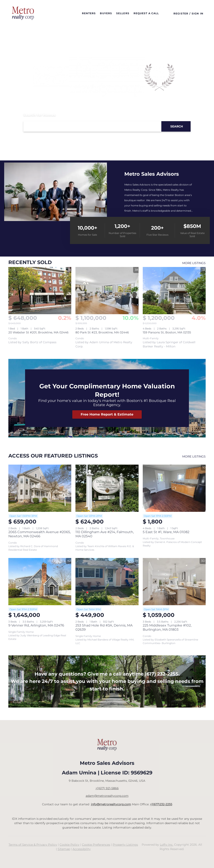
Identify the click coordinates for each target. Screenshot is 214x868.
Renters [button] (89, 13)
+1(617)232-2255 (161, 804)
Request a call (146, 13)
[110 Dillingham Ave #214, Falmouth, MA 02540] (107, 488)
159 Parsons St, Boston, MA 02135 (167, 332)
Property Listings (125, 845)
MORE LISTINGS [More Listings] (194, 456)
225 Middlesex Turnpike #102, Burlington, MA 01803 (167, 627)
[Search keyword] (92, 126)
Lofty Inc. (167, 845)
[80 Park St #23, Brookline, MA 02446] (107, 291)
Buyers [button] (106, 13)
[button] (25, 13)
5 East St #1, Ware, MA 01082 (166, 532)
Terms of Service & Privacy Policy (33, 845)
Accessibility (82, 849)
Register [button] (181, 13)
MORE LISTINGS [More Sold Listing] (194, 263)
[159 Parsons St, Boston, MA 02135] (174, 291)
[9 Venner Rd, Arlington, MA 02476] (40, 582)
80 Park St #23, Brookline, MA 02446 (102, 332)
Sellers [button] (123, 13)
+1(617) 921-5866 (107, 788)
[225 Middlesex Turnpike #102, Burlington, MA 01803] (174, 582)
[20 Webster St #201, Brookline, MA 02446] (40, 291)
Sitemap (64, 849)
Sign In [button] (197, 13)
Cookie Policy (69, 845)
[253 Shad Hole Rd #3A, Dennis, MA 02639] (107, 582)
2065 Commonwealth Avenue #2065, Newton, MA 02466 (39, 534)
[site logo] (107, 745)
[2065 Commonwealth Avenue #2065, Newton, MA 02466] (40, 488)
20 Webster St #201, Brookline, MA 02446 (38, 332)
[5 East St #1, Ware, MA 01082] (174, 488)
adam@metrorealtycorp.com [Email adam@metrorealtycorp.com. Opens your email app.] (107, 796)
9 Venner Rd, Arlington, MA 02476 (36, 625)
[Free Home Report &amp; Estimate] (107, 414)
